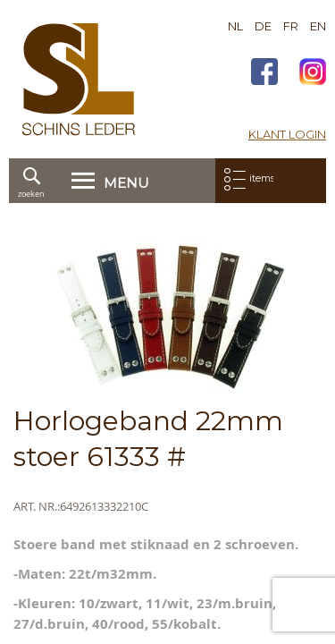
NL (235, 26)
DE (263, 26)
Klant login (287, 134)
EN (318, 26)
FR (291, 26)
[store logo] (79, 79)
